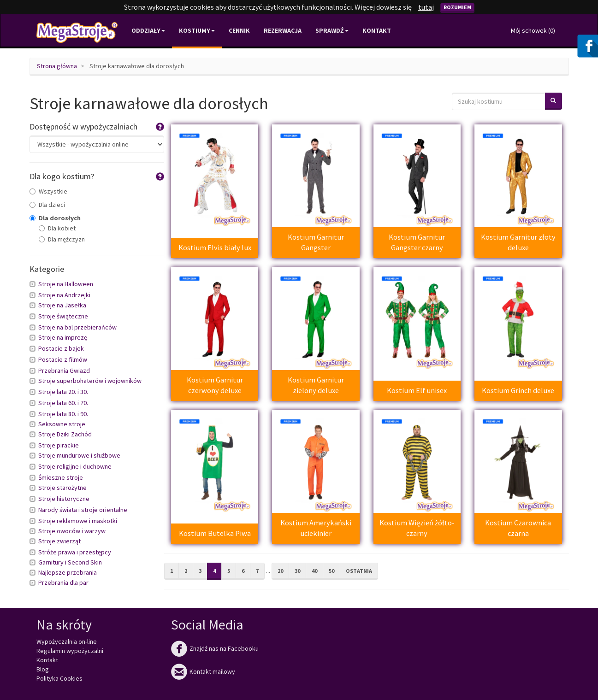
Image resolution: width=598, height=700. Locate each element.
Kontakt (377, 30)
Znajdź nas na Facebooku (215, 648)
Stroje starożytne (62, 488)
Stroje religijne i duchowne (75, 466)
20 (280, 571)
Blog (43, 669)
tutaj (426, 7)
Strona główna (57, 66)
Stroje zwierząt (59, 541)
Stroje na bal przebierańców (77, 327)
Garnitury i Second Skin (70, 562)
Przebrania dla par (63, 582)
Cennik (239, 30)
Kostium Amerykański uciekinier (316, 528)
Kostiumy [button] (197, 30)
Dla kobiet (57, 228)
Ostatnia (359, 571)
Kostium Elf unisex (417, 390)
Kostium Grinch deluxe (518, 390)
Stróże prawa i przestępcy (75, 552)
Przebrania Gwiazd (64, 371)
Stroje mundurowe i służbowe (79, 455)
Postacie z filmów (63, 359)
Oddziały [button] (148, 30)
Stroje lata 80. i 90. (63, 414)
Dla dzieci (47, 205)
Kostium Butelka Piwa (215, 533)
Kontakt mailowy (203, 671)
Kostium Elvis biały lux (215, 247)
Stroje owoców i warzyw (72, 531)
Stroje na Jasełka (62, 305)
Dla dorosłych (55, 218)
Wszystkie (48, 191)
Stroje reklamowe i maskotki (78, 521)
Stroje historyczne (64, 499)
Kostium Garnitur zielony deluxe (316, 385)
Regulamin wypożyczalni (70, 651)
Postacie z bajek (61, 348)
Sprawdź (332, 30)
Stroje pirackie (59, 445)
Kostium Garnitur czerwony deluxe (215, 385)
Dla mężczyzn (62, 239)
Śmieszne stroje (61, 477)
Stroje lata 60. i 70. (63, 403)
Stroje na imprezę (63, 337)
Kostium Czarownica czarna (518, 528)
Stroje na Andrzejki (64, 295)
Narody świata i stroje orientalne (83, 510)
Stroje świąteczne (63, 316)
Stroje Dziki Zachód (65, 434)
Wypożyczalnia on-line (67, 641)
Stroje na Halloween (66, 284)
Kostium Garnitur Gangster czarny (417, 242)
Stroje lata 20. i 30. (63, 392)
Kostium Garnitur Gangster (316, 242)
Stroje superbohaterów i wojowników (90, 381)
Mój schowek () (533, 30)
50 (332, 571)
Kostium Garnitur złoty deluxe (518, 242)
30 (297, 571)
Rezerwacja (283, 30)
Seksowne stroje (62, 424)
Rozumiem (457, 7)
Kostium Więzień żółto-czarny (417, 528)
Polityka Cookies (59, 678)
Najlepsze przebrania (68, 572)
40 (314, 571)
